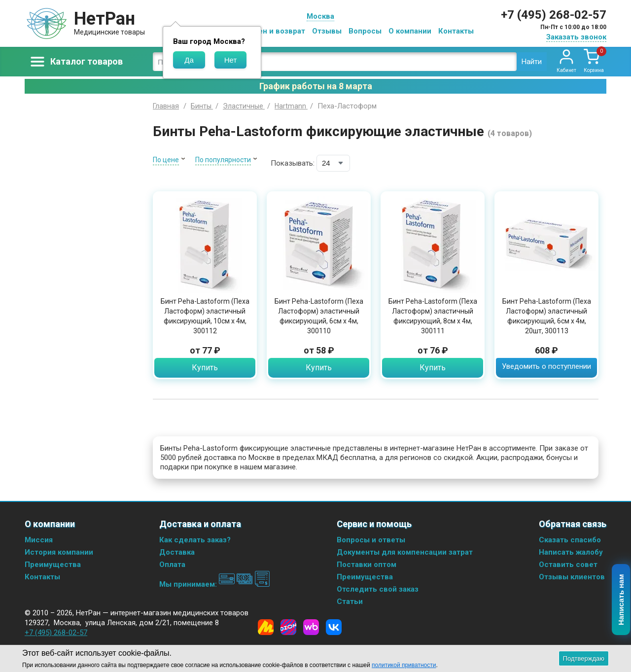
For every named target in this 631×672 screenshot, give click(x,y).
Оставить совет (568, 565)
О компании (410, 31)
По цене (166, 160)
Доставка (177, 552)
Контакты (456, 31)
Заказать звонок (576, 37)
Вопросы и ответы (371, 540)
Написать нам (621, 600)
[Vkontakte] (334, 627)
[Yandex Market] (266, 627)
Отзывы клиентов (572, 577)
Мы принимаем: (215, 584)
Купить (205, 368)
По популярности (223, 160)
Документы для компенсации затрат (405, 552)
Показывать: (293, 163)
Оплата (172, 565)
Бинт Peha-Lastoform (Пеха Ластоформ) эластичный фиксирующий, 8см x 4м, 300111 (433, 316)
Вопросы (365, 31)
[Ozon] (288, 627)
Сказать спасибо (570, 540)
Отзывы (327, 31)
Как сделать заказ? (195, 540)
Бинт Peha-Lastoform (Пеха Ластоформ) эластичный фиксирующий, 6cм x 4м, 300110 (319, 316)
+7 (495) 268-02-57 (554, 15)
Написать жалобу (571, 552)
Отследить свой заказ (378, 589)
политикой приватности (404, 665)
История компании (59, 552)
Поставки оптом (367, 565)
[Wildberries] (311, 627)
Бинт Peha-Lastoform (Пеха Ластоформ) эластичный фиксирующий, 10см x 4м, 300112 (205, 316)
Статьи (350, 601)
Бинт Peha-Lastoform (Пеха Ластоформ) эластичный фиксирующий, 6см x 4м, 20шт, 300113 (547, 316)
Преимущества (53, 565)
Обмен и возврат (274, 31)
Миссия (39, 540)
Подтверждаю (584, 658)
